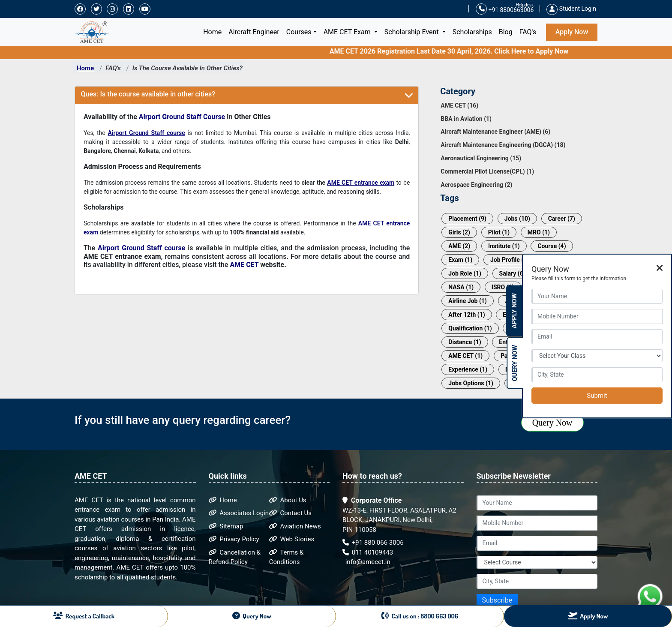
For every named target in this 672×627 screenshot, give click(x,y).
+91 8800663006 (505, 9)
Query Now (552, 423)
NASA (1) (461, 287)
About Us (288, 500)
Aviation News (295, 526)
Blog (506, 32)
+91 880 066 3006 (373, 543)
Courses (299, 32)
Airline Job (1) (467, 301)
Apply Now (572, 32)
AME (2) (459, 246)
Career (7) (562, 219)
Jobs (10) (517, 219)
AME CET (244, 265)
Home (214, 31)
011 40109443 (368, 552)
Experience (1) (468, 369)
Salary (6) (512, 273)
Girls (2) (459, 232)
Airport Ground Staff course (146, 133)
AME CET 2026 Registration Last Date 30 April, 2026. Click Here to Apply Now (461, 51)
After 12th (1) (466, 315)
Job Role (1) (465, 273)
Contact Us (290, 513)
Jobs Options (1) (471, 383)
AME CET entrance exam (361, 183)
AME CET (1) (465, 356)
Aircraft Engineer (254, 32)
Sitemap (226, 526)
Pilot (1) (499, 232)
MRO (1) (539, 232)
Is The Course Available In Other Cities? (187, 68)
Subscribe (497, 600)
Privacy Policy (234, 539)
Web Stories (292, 539)
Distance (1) (465, 342)
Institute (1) (504, 246)
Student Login (571, 9)
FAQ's (528, 32)
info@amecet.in (367, 562)
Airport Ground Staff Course (182, 117)
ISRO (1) (503, 287)
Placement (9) (467, 219)
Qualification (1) (470, 328)
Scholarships (472, 32)
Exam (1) (460, 260)
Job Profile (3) (510, 260)
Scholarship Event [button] (412, 32)
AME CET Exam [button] (348, 32)
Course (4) (552, 246)
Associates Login (239, 513)
